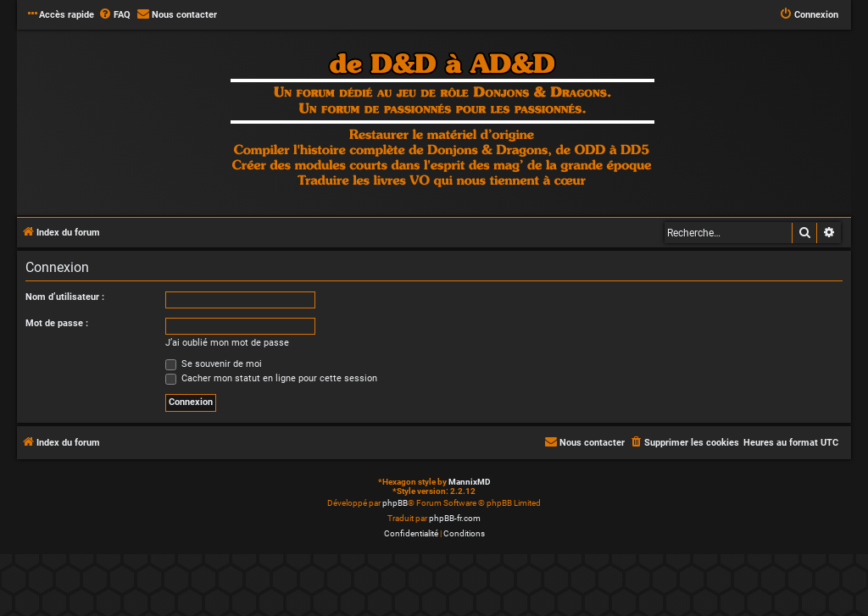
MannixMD (470, 482)
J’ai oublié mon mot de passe (227, 343)
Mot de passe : (57, 323)
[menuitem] (114, 15)
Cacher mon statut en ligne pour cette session (271, 378)
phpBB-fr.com (455, 518)
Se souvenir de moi (214, 364)
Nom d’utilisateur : (65, 297)
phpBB (395, 503)
